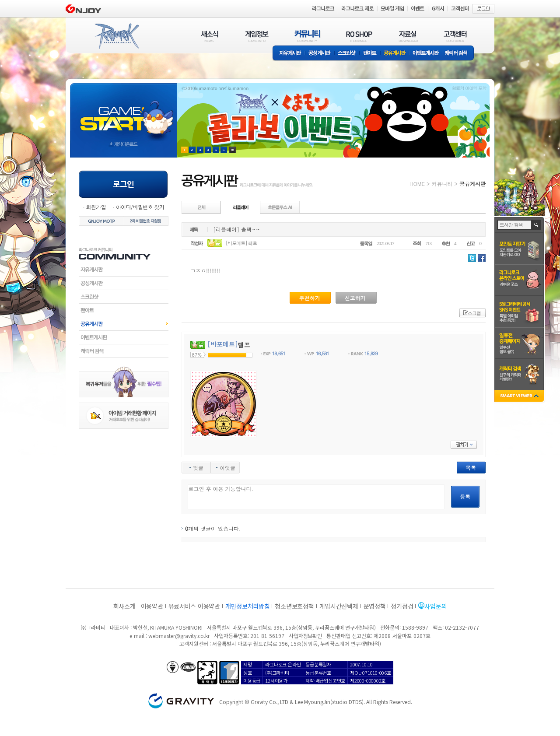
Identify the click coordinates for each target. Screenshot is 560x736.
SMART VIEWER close (520, 397)
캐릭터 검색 (459, 54)
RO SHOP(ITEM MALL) (359, 36)
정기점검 (402, 606)
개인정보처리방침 (248, 606)
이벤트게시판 (426, 54)
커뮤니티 (442, 184)
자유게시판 (289, 54)
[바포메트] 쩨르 (241, 243)
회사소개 (124, 606)
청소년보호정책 (294, 606)
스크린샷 (347, 54)
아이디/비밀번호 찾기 (140, 207)
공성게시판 (320, 54)
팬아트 (370, 54)
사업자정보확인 (305, 636)
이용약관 (152, 606)
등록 (465, 496)
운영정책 (375, 606)
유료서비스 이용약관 (194, 606)
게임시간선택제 (339, 606)
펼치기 (464, 445)
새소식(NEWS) (210, 36)
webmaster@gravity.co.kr (179, 636)
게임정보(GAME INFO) (257, 36)
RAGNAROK (116, 36)
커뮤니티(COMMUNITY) (308, 36)
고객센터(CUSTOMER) (455, 36)
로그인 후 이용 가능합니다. (316, 497)
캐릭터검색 (124, 351)
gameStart (123, 112)
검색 (537, 225)
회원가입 (96, 207)
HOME (417, 184)
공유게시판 (395, 54)
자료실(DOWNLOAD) (408, 36)
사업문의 (436, 606)
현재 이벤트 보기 (233, 150)
